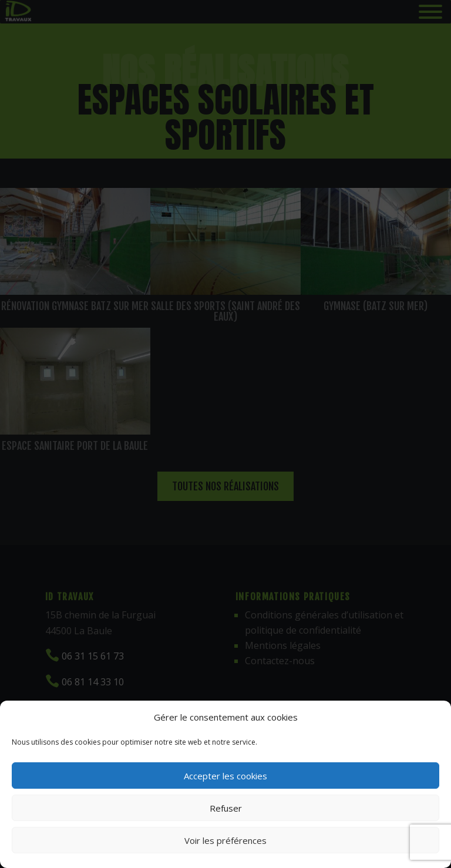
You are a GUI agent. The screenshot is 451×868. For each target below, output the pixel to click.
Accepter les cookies (225, 776)
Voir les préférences (225, 840)
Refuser (226, 808)
